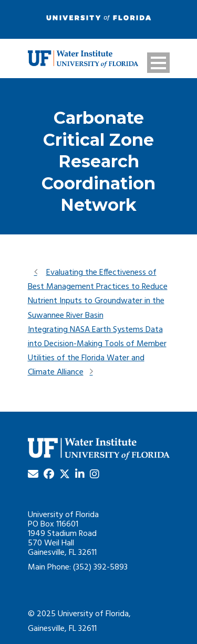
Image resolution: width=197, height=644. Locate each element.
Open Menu (158, 63)
